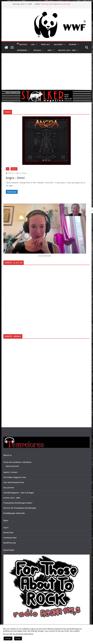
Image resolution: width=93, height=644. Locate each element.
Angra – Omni (15, 178)
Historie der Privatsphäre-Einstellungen (20, 508)
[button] (36, 44)
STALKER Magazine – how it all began (19, 493)
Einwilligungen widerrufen (14, 513)
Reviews (73, 44)
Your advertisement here (14, 482)
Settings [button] (8, 638)
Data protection (12, 466)
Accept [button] (18, 638)
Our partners (9, 488)
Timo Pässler (23, 173)
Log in (6, 527)
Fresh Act (45, 44)
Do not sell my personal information (18, 634)
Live (33, 44)
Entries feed (8, 533)
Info (50, 50)
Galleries (58, 44)
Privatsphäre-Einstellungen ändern (18, 503)
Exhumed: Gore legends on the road (55, 4)
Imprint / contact (10, 472)
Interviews (22, 50)
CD (8, 169)
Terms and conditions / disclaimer (17, 462)
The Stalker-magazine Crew (15, 477)
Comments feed (10, 538)
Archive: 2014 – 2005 (67, 50)
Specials (37, 50)
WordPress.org (10, 543)
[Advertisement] (47, 71)
